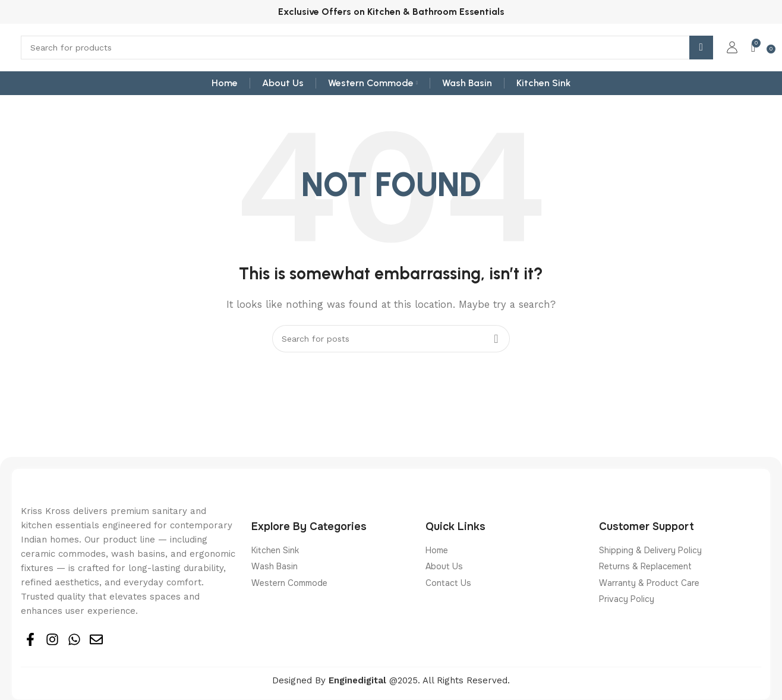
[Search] (367, 48)
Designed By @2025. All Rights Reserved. (391, 680)
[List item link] (332, 550)
